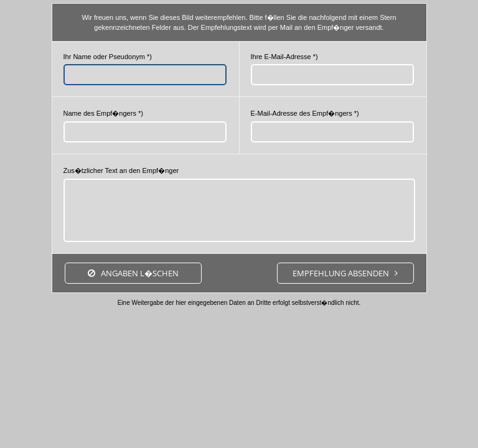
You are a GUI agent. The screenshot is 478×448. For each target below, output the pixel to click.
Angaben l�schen (140, 273)
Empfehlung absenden (341, 273)
